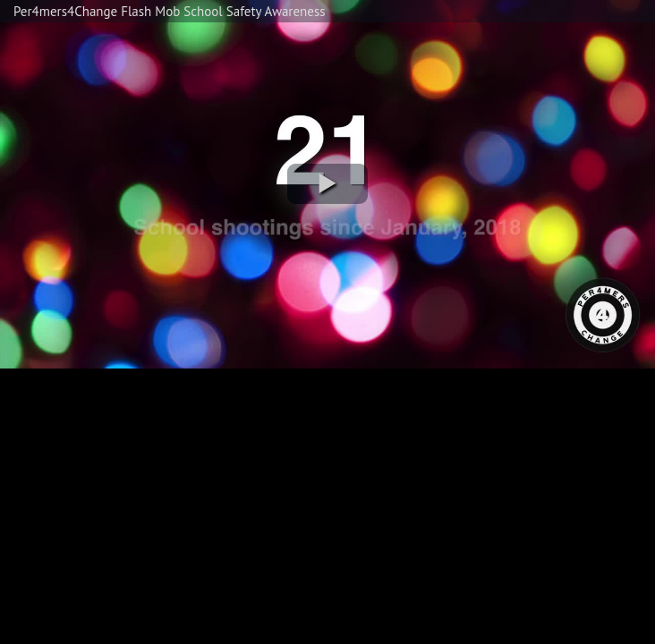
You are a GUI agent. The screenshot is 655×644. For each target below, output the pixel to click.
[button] (327, 184)
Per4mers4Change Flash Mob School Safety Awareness (170, 11)
